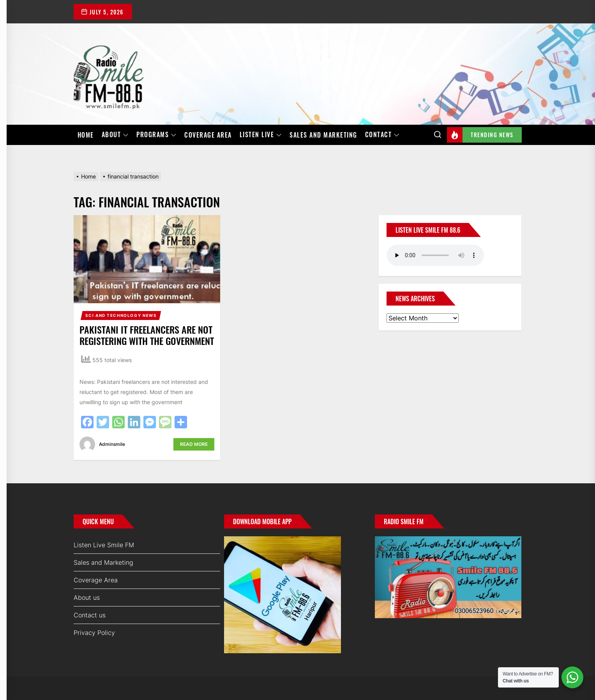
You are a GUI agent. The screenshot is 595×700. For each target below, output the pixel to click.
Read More (194, 444)
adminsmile (112, 444)
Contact (382, 135)
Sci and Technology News (121, 315)
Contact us (90, 615)
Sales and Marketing (323, 135)
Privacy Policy (94, 633)
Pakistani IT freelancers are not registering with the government (147, 335)
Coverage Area (208, 135)
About (115, 135)
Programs (156, 135)
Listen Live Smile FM (104, 545)
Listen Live (261, 135)
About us (87, 597)
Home (86, 135)
